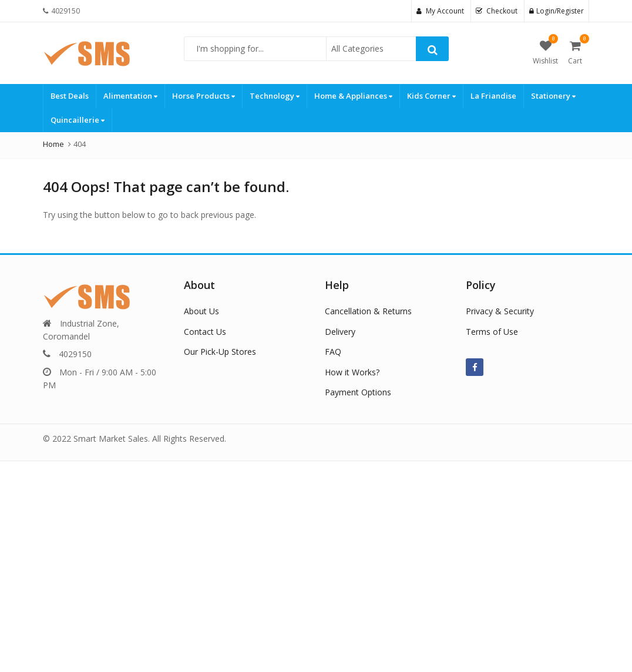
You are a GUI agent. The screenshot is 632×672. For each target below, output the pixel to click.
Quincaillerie (78, 120)
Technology (275, 96)
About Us (201, 311)
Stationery (553, 96)
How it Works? (352, 372)
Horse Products (204, 96)
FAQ (333, 352)
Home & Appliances (353, 96)
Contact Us (205, 332)
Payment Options (358, 392)
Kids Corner (431, 96)
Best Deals (70, 96)
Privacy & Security (500, 311)
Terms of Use (492, 332)
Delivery (340, 332)
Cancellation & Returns (368, 311)
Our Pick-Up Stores (220, 352)
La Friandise (493, 96)
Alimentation (130, 96)
